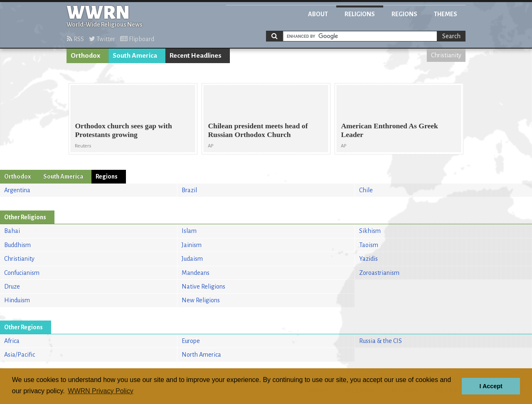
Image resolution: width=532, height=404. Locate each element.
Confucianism (22, 273)
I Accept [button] (491, 386)
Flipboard (137, 39)
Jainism (192, 245)
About (318, 14)
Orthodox (85, 56)
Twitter (102, 39)
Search (451, 36)
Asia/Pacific (20, 355)
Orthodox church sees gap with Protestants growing (123, 130)
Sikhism (370, 231)
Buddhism (17, 245)
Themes (446, 14)
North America (201, 355)
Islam (189, 231)
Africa (12, 341)
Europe (191, 341)
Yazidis (368, 259)
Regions (404, 14)
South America (135, 56)
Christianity (446, 55)
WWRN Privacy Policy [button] (100, 391)
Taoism (369, 245)
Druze (12, 286)
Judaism (192, 259)
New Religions (201, 300)
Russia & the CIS (381, 341)
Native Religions (203, 286)
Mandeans (196, 273)
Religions (360, 14)
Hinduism (17, 300)
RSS (75, 39)
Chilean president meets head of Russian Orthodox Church (258, 130)
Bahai (12, 231)
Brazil (189, 190)
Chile (366, 190)
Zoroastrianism (379, 273)
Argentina (17, 190)
